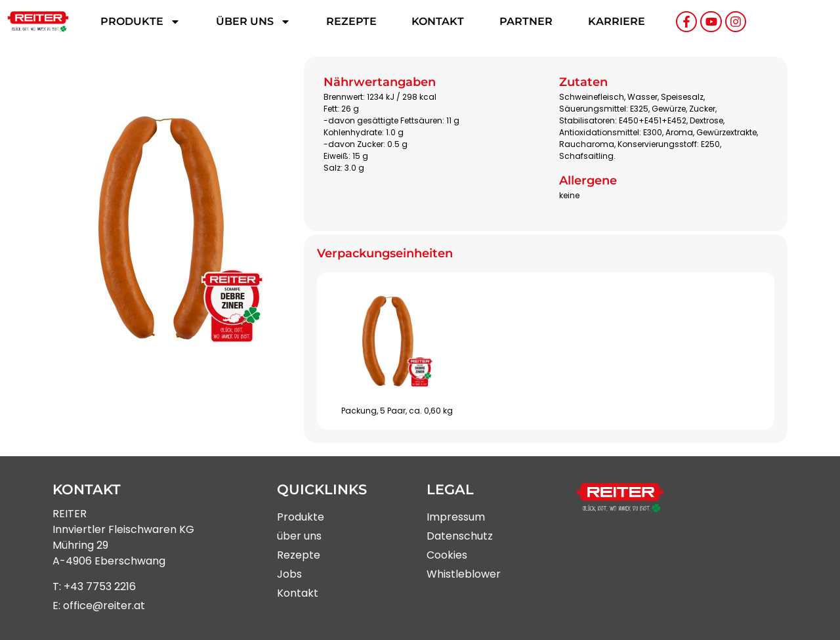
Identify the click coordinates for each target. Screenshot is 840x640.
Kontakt (438, 21)
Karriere (617, 21)
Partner (526, 21)
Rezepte (351, 21)
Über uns (253, 22)
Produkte (140, 22)
